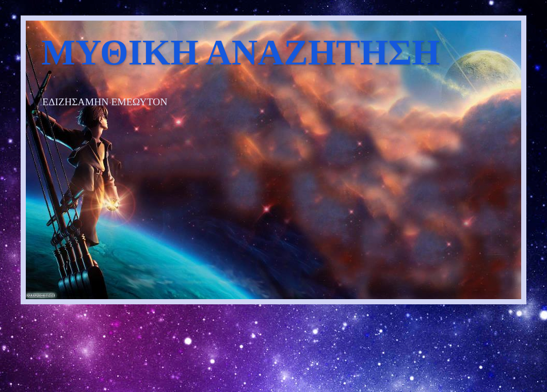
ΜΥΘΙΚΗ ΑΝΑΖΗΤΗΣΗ (240, 52)
